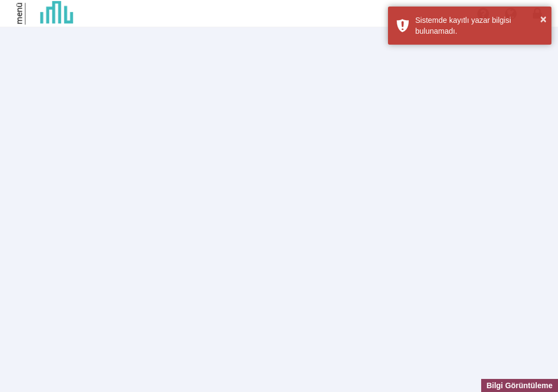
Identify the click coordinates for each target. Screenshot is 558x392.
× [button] (543, 19)
